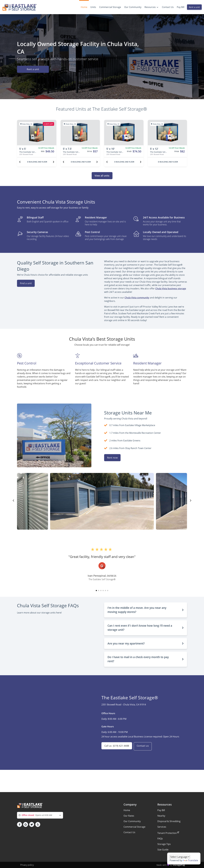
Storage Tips (164, 844)
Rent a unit (194, 7)
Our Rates (129, 816)
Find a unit (26, 283)
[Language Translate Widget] (180, 857)
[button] (96, 591)
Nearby (161, 816)
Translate (190, 860)
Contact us (144, 746)
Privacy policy (27, 865)
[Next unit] (54, 162)
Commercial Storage (134, 827)
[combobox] (40, 815)
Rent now (112, 458)
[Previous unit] (20, 162)
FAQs (160, 839)
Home (127, 810)
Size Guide (163, 850)
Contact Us (129, 832)
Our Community (132, 821)
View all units (102, 176)
